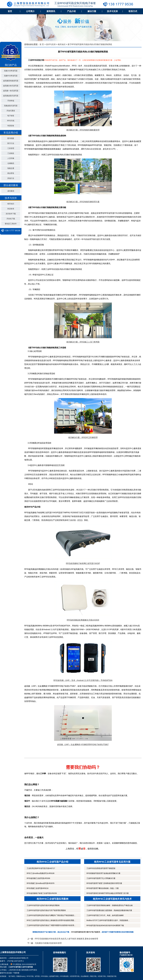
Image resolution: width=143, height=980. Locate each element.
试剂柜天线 (102, 976)
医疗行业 (11, 143)
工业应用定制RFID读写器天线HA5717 (41, 868)
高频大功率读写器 (11, 71)
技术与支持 (112, 11)
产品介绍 (71, 11)
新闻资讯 (51, 11)
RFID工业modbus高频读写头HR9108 (41, 873)
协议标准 (11, 209)
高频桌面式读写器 (11, 106)
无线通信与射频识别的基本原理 (48, 943)
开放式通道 (11, 111)
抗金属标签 (85, 976)
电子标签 (11, 116)
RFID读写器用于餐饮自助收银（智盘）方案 (103, 888)
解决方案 (92, 11)
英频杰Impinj (21, 976)
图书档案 (11, 138)
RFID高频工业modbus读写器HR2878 (41, 883)
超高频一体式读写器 (11, 91)
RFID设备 (44, 976)
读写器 (37, 976)
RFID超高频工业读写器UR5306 (38, 878)
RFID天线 (11, 121)
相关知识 (11, 204)
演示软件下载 (11, 214)
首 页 (42, 44)
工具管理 (11, 148)
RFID (120, 494)
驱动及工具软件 (11, 224)
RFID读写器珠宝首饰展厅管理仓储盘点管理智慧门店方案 (108, 893)
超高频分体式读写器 (11, 86)
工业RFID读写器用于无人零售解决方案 (101, 878)
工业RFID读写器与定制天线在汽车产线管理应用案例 (46, 910)
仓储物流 (11, 163)
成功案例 (11, 191)
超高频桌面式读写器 (11, 96)
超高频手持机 (54, 976)
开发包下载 (11, 219)
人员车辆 (11, 158)
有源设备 (11, 126)
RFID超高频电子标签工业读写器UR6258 (42, 893)
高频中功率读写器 (11, 76)
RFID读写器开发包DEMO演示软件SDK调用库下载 (105, 925)
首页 (10, 11)
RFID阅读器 (64, 976)
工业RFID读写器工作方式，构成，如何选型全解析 (105, 915)
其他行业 (11, 178)
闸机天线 (93, 976)
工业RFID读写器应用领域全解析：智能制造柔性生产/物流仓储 (110, 905)
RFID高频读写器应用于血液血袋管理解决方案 (103, 873)
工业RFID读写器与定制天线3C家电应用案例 (43, 905)
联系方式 (133, 11)
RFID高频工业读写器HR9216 (38, 888)
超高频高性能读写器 (11, 81)
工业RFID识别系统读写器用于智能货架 (101, 868)
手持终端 (11, 101)
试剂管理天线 (75, 976)
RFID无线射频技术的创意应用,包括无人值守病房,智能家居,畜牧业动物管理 (67, 939)
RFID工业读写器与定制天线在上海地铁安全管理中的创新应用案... (51, 920)
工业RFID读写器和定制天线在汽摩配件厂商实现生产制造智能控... (51, 915)
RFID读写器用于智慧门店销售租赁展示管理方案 (104, 883)
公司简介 (30, 11)
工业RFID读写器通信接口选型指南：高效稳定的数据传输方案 (109, 910)
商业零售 (11, 173)
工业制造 (11, 153)
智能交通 (11, 168)
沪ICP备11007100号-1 (15, 961)
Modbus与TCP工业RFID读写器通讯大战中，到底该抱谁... (108, 920)
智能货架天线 (112, 976)
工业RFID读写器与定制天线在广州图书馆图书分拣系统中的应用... (51, 925)
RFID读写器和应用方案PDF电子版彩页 (86, 932)
